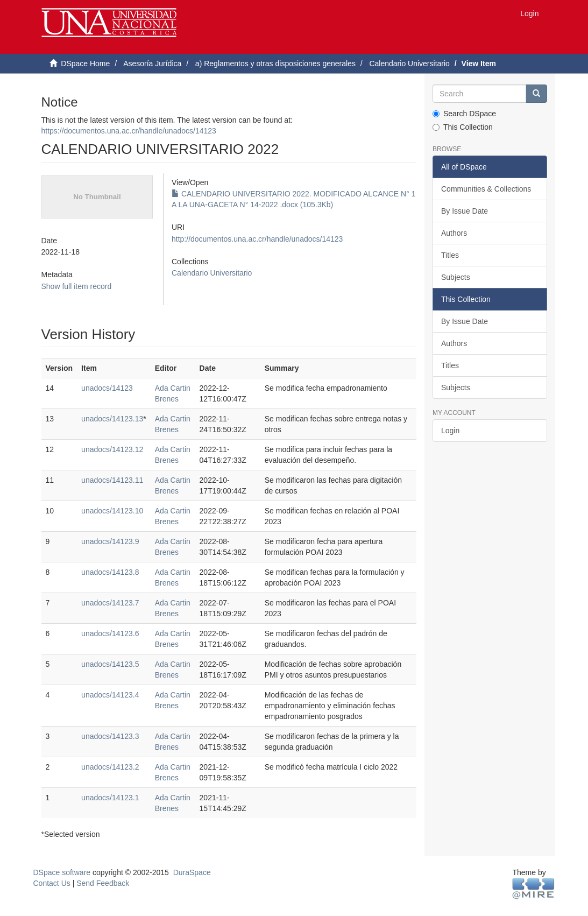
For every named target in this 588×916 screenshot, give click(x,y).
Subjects (456, 277)
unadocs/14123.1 (110, 798)
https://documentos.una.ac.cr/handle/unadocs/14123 (129, 131)
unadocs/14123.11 (112, 480)
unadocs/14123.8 (110, 572)
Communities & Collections (486, 189)
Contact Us (52, 883)
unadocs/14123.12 (112, 449)
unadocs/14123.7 (110, 603)
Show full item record (77, 286)
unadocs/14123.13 (112, 419)
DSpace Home (85, 64)
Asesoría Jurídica (152, 64)
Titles (450, 255)
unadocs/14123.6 (110, 633)
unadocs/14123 (107, 388)
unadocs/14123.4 (110, 695)
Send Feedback (103, 883)
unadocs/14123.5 (110, 664)
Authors (454, 233)
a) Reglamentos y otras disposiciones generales (275, 64)
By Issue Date (465, 211)
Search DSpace (464, 114)
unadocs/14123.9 (110, 541)
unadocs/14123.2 (110, 767)
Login (450, 431)
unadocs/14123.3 (110, 736)
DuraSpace (192, 872)
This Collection (463, 127)
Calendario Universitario (409, 64)
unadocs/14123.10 (112, 511)
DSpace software (62, 872)
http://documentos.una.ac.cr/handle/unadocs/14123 (257, 239)
